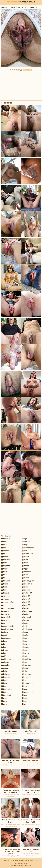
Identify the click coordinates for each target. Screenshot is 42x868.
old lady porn (28, 581)
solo (24, 662)
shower (26, 647)
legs (24, 539)
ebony (5, 632)
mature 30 (27, 593)
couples (5, 611)
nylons (25, 578)
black (4, 575)
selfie (25, 635)
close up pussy (8, 608)
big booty (6, 566)
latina (4, 704)
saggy (25, 632)
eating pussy (7, 629)
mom (25, 560)
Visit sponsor (27, 70)
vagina (25, 689)
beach (5, 557)
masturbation (28, 548)
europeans (6, 638)
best (4, 563)
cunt (4, 620)
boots (4, 587)
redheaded (27, 629)
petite (25, 614)
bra (3, 590)
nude (25, 575)
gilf (3, 656)
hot (3, 686)
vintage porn (28, 692)
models (26, 557)
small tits (26, 659)
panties (26, 608)
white (25, 698)
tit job (25, 677)
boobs (5, 584)
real (24, 626)
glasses (5, 662)
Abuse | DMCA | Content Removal (16, 860)
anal (4, 542)
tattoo (25, 668)
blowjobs (6, 581)
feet (4, 647)
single (25, 650)
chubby (5, 599)
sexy (25, 641)
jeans (4, 698)
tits (24, 680)
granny (5, 668)
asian (4, 545)
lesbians (26, 542)
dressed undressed (10, 626)
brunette (5, 593)
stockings (26, 665)
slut (24, 656)
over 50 (26, 599)
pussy (25, 623)
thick (25, 671)
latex (4, 701)
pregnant (26, 617)
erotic (4, 635)
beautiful (5, 560)
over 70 (26, 605)
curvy (4, 623)
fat (3, 644)
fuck (4, 653)
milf (24, 551)
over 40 (26, 596)
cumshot (5, 617)
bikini (4, 572)
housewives (7, 689)
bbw (4, 554)
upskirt (25, 686)
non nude (26, 572)
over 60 (26, 602)
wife (24, 701)
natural (25, 566)
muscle (26, 563)
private (25, 620)
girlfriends (6, 659)
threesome (27, 674)
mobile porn (27, 554)
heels (4, 680)
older (25, 587)
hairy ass (6, 674)
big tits (5, 569)
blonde (5, 578)
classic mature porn (10, 602)
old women (27, 584)
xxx (24, 704)
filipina (5, 650)
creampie (6, 614)
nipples (26, 569)
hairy (4, 671)
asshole (5, 551)
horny (4, 683)
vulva (25, 695)
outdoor (26, 590)
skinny (25, 653)
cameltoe (6, 596)
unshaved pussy (29, 683)
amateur (5, 539)
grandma (6, 665)
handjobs (6, 677)
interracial (6, 695)
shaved (26, 644)
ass (3, 548)
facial (4, 641)
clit (3, 605)
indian (4, 692)
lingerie (26, 545)
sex (24, 638)
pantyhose (27, 611)
